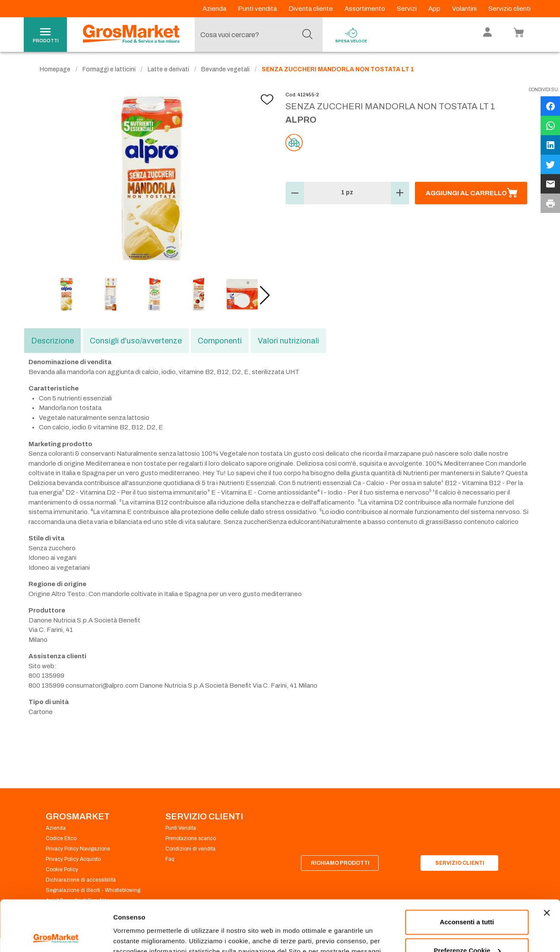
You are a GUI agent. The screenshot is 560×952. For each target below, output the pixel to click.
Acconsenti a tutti (467, 871)
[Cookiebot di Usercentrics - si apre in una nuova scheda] (56, 935)
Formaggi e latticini (109, 69)
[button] (265, 295)
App (435, 9)
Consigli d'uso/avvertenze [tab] (136, 341)
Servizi (407, 9)
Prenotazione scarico (191, 838)
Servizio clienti (509, 9)
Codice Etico (61, 838)
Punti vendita (258, 9)
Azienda (215, 9)
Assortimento (365, 9)
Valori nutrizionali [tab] (288, 341)
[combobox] (256, 35)
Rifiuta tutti (467, 928)
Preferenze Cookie (142, 935)
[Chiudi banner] (547, 862)
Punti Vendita (181, 828)
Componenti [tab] (220, 341)
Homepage (55, 69)
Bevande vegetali (225, 69)
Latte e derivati (168, 69)
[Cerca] (307, 35)
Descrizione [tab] (52, 341)
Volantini (465, 9)
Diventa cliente (311, 9)
